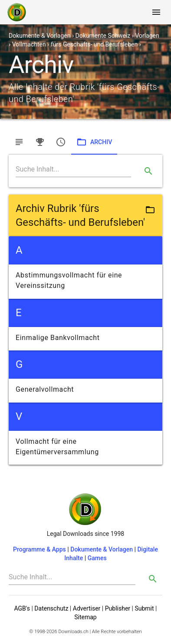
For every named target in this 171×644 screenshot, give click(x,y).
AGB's (22, 608)
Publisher (118, 608)
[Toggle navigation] (156, 12)
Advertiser (87, 608)
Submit (144, 608)
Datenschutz (51, 608)
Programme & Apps (39, 549)
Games (97, 558)
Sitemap (85, 617)
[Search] (73, 169)
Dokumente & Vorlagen (102, 549)
